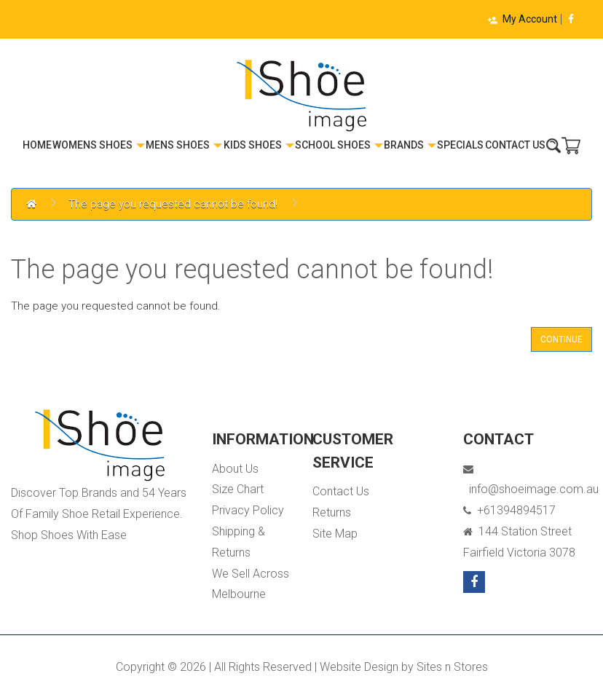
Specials (460, 145)
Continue (561, 339)
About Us (235, 469)
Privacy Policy (248, 510)
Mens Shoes (184, 145)
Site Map (335, 534)
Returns (332, 512)
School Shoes (339, 145)
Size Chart (238, 489)
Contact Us (515, 145)
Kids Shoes (259, 145)
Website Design (359, 667)
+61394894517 (509, 510)
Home (37, 145)
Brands (410, 145)
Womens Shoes (99, 145)
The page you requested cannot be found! (173, 204)
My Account (522, 19)
